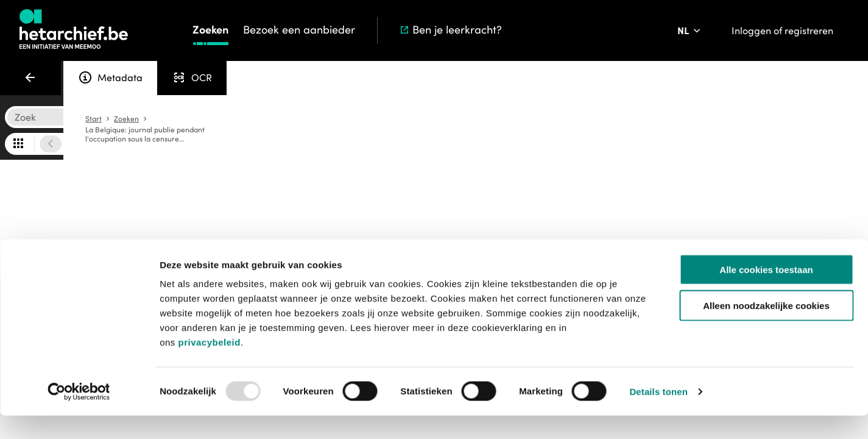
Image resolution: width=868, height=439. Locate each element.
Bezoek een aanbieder (299, 30)
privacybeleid (209, 366)
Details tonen (658, 415)
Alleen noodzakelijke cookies (766, 329)
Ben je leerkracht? (450, 30)
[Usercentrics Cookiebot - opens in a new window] (79, 415)
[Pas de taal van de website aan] (690, 30)
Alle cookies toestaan (766, 293)
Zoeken (210, 30)
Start (587, 119)
